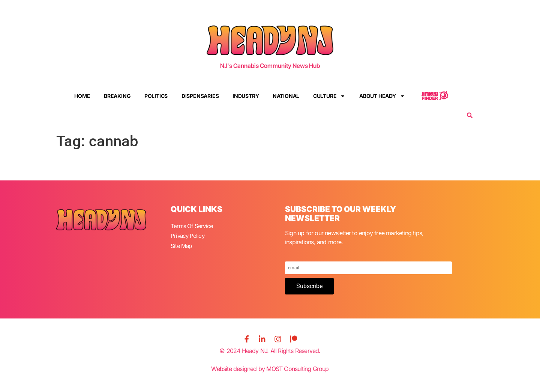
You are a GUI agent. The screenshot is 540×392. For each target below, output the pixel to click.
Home (82, 96)
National (286, 96)
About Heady (382, 96)
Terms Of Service (193, 226)
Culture (329, 96)
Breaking (117, 96)
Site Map (182, 244)
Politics (156, 96)
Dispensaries (200, 96)
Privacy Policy (189, 235)
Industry (246, 96)
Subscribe (309, 286)
